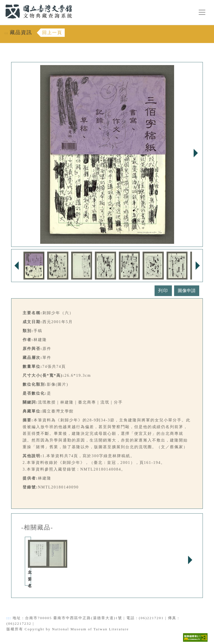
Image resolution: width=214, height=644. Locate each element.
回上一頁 (52, 33)
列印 (163, 291)
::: (2, 3)
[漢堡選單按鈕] (202, 12)
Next (196, 153)
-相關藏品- (37, 528)
